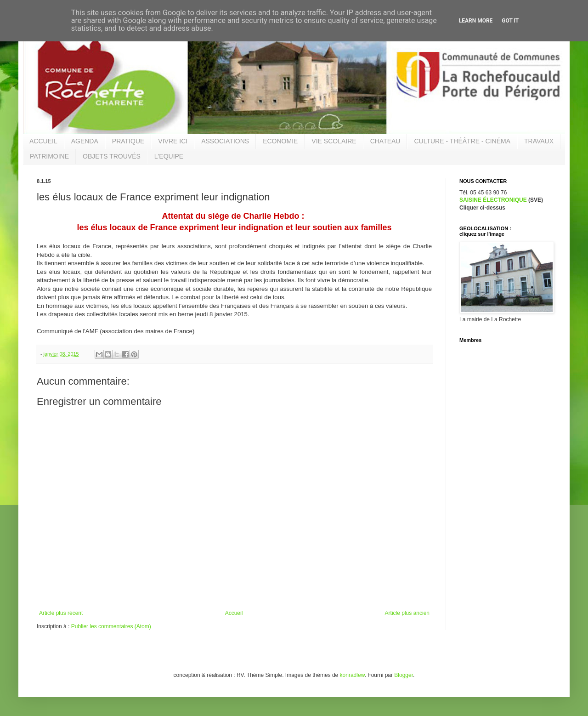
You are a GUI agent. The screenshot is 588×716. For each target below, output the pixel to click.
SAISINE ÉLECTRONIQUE (493, 200)
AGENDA (85, 141)
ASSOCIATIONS (225, 141)
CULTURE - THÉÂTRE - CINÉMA (462, 141)
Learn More (476, 21)
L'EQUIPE (169, 156)
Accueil (234, 613)
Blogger (404, 675)
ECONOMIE (280, 141)
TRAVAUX (539, 141)
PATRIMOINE (49, 156)
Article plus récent (61, 613)
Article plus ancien (407, 613)
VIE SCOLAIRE (334, 141)
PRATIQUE (128, 141)
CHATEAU (385, 141)
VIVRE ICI (173, 141)
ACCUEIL (43, 141)
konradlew (352, 675)
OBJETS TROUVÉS (112, 156)
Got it (510, 21)
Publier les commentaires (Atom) (111, 626)
